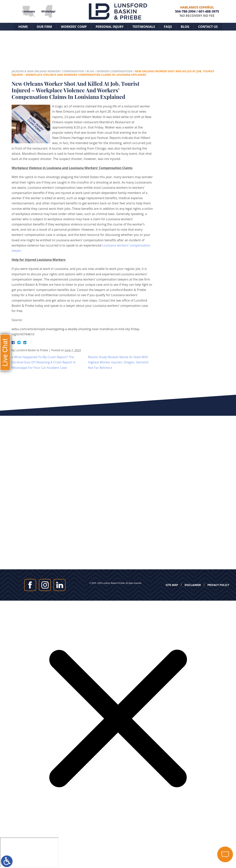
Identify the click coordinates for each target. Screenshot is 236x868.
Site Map (172, 585)
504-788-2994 (185, 11)
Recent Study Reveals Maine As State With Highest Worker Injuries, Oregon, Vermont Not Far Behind (118, 362)
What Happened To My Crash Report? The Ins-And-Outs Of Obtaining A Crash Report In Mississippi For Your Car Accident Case (44, 362)
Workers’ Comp (74, 27)
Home (23, 27)
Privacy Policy (218, 585)
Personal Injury (110, 27)
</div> (29, 852)
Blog (185, 27)
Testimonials (144, 27)
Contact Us (208, 27)
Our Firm (44, 27)
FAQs (168, 27)
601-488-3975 (209, 11)
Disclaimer (193, 585)
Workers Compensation (114, 71)
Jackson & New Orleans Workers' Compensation (48, 71)
